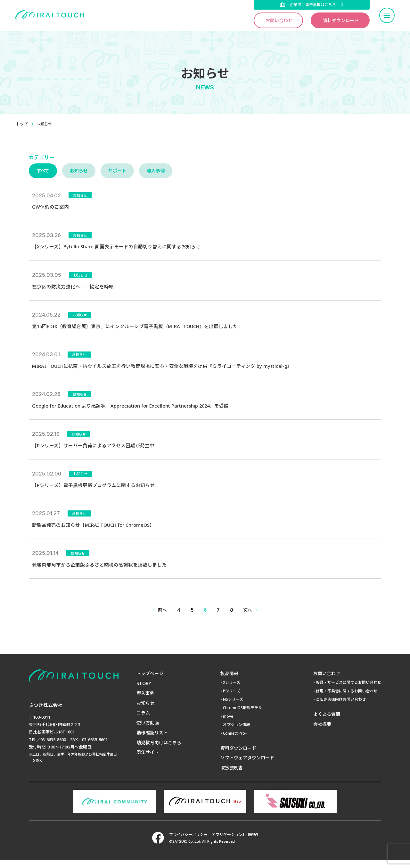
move (228, 724)
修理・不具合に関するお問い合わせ (347, 699)
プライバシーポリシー (185, 843)
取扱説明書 (232, 776)
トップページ (150, 682)
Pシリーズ (232, 699)
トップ (22, 124)
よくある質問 (327, 722)
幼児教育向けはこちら (159, 751)
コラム (143, 721)
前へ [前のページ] (162, 618)
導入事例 (156, 171)
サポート (117, 171)
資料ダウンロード (341, 20)
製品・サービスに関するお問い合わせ (348, 691)
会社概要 (322, 732)
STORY (144, 691)
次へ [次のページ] (248, 618)
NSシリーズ (233, 707)
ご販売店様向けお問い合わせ (341, 707)
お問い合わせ (279, 20)
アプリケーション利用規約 (238, 843)
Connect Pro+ (235, 741)
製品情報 (229, 682)
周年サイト (148, 761)
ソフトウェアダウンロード (247, 766)
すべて (43, 171)
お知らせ (79, 171)
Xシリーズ (232, 691)
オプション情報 (236, 733)
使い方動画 (148, 731)
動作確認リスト (152, 741)
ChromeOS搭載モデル (242, 716)
